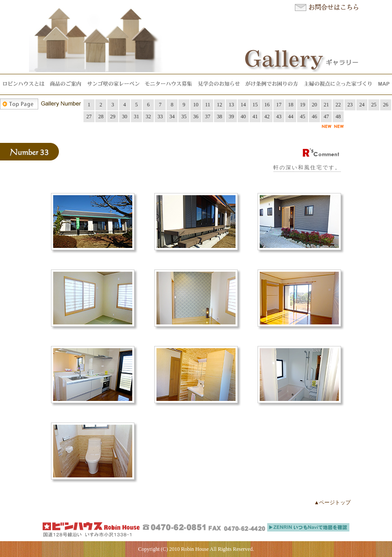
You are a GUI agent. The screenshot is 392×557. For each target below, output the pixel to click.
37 (208, 116)
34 (172, 116)
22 (338, 105)
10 (196, 105)
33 (160, 116)
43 (279, 116)
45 (303, 116)
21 (327, 105)
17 (279, 105)
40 (243, 116)
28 (101, 116)
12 (220, 105)
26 (386, 105)
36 (196, 116)
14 (243, 105)
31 (137, 116)
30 (125, 116)
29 (113, 116)
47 (327, 116)
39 (232, 116)
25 (374, 105)
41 (255, 116)
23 (350, 105)
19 (303, 105)
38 (220, 116)
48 (338, 116)
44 (291, 116)
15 (255, 105)
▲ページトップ (333, 502)
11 (208, 105)
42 (267, 116)
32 (149, 116)
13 (232, 105)
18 (291, 105)
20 (315, 105)
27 (89, 116)
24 (362, 105)
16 (267, 105)
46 (315, 116)
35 (184, 116)
